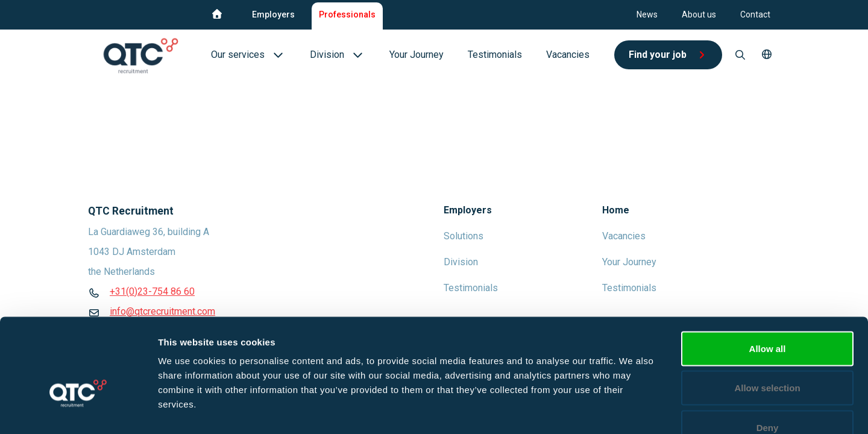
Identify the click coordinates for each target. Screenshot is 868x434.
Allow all (768, 276)
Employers (273, 14)
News (647, 14)
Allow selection (767, 316)
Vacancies (624, 236)
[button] (767, 55)
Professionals (347, 14)
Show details (633, 410)
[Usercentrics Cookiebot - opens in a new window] (78, 410)
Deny (768, 355)
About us (699, 14)
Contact (755, 14)
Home (616, 210)
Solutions (464, 236)
